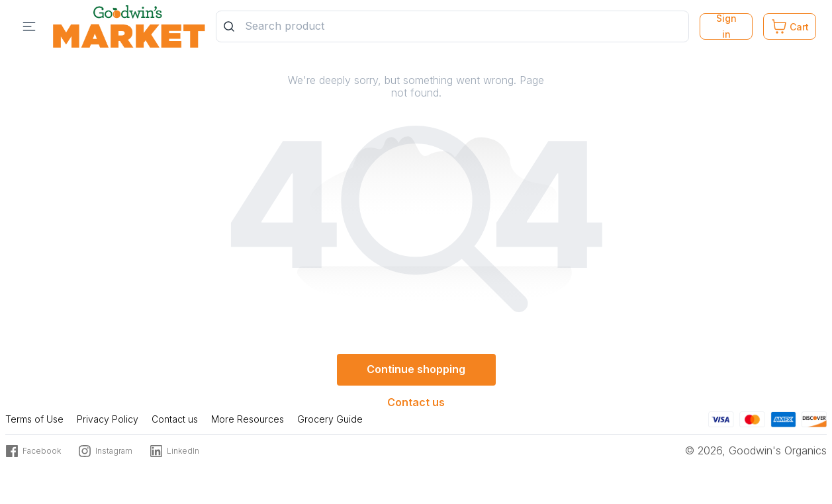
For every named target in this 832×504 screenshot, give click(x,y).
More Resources (248, 419)
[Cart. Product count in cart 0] (790, 26)
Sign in (726, 26)
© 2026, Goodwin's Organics (756, 450)
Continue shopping (416, 369)
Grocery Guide (330, 419)
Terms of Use (34, 419)
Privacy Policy (108, 419)
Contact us (416, 402)
